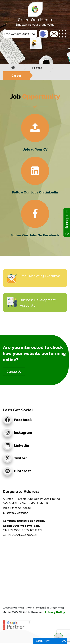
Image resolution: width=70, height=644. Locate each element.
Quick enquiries (67, 222)
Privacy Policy (55, 612)
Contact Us (14, 371)
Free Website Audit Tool (20, 34)
